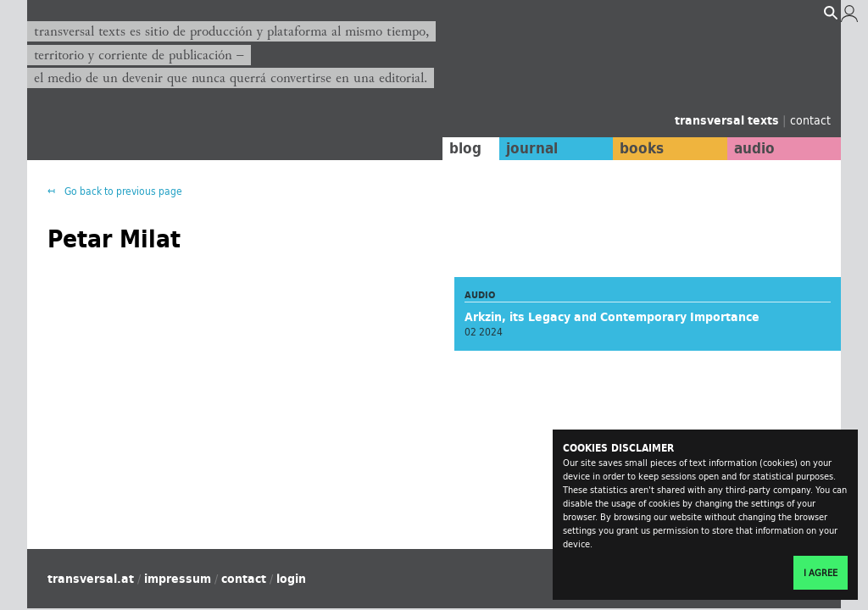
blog (465, 148)
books (642, 148)
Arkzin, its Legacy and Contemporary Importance (612, 317)
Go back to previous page (122, 191)
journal (532, 148)
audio (754, 148)
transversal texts (729, 120)
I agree (821, 573)
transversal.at (91, 579)
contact (810, 120)
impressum (178, 579)
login (291, 579)
